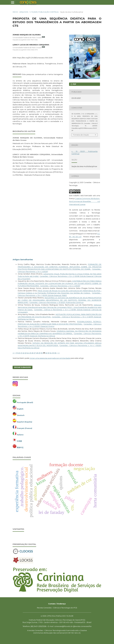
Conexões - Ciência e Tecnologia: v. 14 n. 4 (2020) (60, 286)
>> (59, 353)
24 (28, 353)
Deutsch (21, 415)
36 (55, 353)
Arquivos (24, 12)
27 (35, 353)
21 (21, 353)
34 (51, 353)
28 (37, 353)
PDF (74, 84)
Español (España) (25, 422)
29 (39, 353)
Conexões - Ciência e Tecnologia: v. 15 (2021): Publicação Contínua (56, 302)
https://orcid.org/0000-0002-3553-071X (25, 50)
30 (42, 353)
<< (14, 353)
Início (15, 12)
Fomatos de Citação (81, 135)
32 (46, 353)
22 (23, 353)
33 (48, 353)
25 (30, 353)
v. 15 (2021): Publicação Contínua (44, 12)
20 (19, 353)
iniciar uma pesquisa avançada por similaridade (50, 358)
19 (17, 353)
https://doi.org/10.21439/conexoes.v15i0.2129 (35, 58)
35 (53, 353)
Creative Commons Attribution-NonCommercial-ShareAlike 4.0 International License (85, 201)
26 (32, 353)
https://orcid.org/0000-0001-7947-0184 (25, 40)
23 (26, 353)
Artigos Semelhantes (23, 260)
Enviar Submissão (23, 367)
